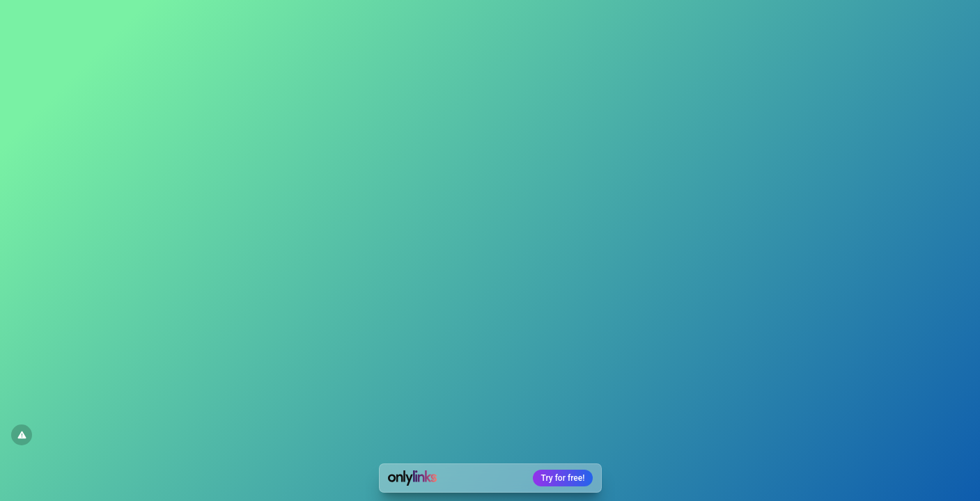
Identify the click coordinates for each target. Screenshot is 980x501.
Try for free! (563, 478)
